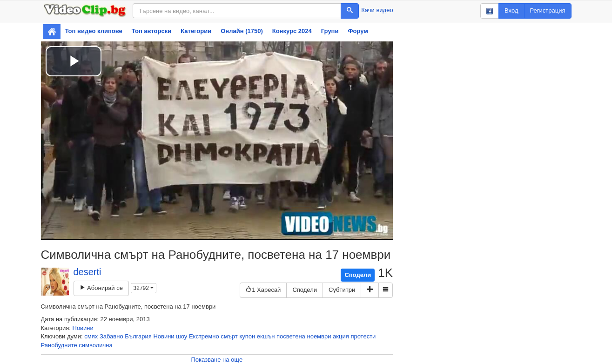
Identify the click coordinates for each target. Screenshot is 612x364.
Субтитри (342, 290)
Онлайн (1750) (242, 31)
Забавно (111, 336)
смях (91, 336)
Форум (358, 31)
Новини (83, 328)
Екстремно (204, 336)
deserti (87, 272)
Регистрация (548, 10)
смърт (229, 336)
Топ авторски (151, 31)
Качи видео (377, 10)
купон (247, 336)
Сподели (358, 275)
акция (341, 336)
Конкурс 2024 (292, 31)
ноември (319, 336)
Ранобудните (59, 345)
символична (95, 345)
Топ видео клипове (94, 31)
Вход (511, 10)
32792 (144, 288)
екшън (266, 336)
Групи (330, 31)
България (138, 336)
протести (363, 336)
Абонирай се (101, 288)
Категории (196, 31)
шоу (182, 336)
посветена (291, 336)
